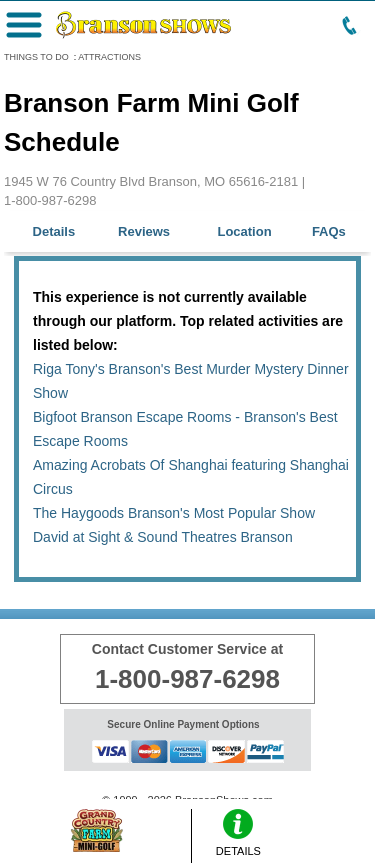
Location (244, 231)
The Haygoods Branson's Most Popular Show (174, 513)
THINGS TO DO (36, 57)
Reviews (144, 231)
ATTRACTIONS (109, 57)
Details (54, 231)
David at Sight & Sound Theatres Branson (163, 537)
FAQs (329, 231)
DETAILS (238, 833)
